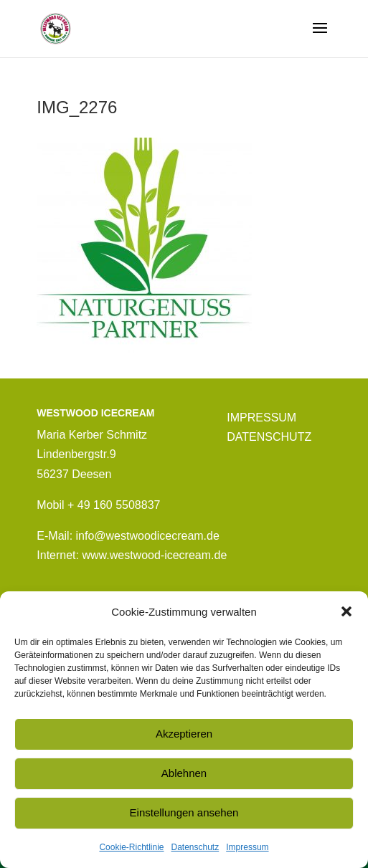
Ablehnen (184, 773)
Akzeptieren (184, 734)
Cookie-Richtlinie (131, 847)
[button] (346, 611)
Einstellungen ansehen (184, 812)
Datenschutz (195, 847)
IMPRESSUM (261, 418)
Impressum (247, 847)
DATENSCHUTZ (269, 437)
